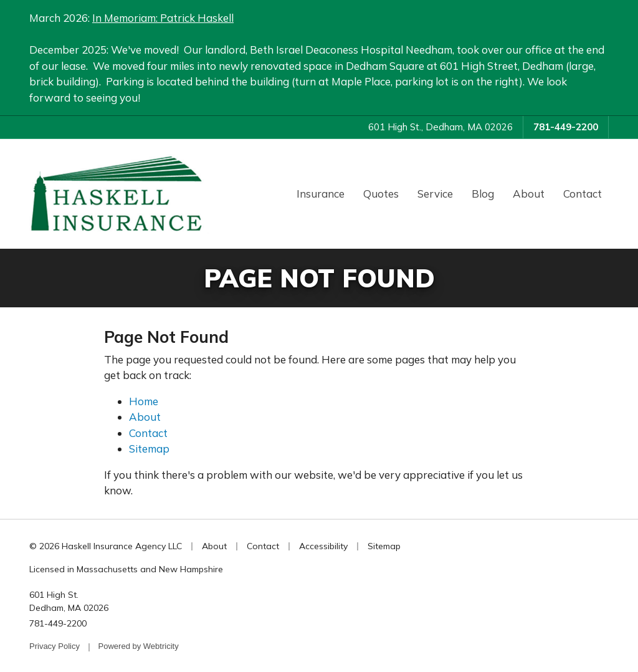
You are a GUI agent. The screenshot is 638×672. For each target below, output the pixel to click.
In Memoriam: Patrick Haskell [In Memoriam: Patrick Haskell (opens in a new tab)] (163, 18)
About (529, 194)
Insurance (321, 194)
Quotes (381, 194)
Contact (583, 194)
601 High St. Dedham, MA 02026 (69, 601)
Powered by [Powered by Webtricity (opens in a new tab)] (139, 646)
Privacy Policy (55, 646)
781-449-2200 (566, 127)
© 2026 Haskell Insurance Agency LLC (106, 546)
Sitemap (149, 449)
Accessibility (323, 546)
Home (144, 401)
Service (435, 194)
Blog (483, 194)
